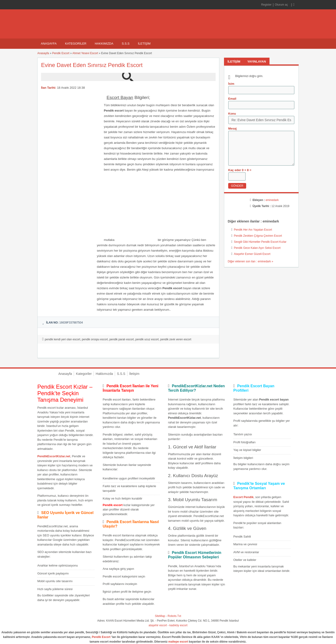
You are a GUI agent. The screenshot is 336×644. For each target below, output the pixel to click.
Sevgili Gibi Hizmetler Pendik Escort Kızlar (260, 242)
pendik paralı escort (122, 339)
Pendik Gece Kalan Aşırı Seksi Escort (257, 248)
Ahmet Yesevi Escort (85, 53)
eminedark (272, 200)
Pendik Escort (61, 53)
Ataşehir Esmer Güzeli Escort (252, 254)
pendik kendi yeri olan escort (63, 339)
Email (232, 99)
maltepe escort (178, 642)
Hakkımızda (104, 44)
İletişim (144, 44)
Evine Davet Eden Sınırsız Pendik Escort (92, 65)
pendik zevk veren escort (176, 339)
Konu (232, 114)
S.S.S (126, 44)
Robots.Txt (174, 616)
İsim (231, 84)
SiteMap (160, 616)
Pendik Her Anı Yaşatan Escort (253, 230)
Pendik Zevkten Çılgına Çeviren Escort (258, 236)
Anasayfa (49, 44)
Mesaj (232, 128)
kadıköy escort (178, 625)
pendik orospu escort (95, 339)
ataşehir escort (158, 625)
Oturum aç (282, 5)
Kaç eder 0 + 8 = (240, 170)
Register (266, 5)
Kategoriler (76, 44)
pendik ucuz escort (147, 339)
